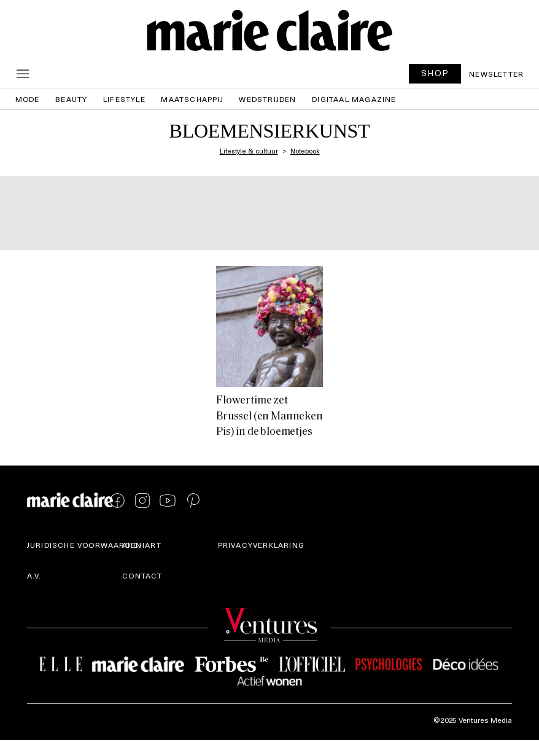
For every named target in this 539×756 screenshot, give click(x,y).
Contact (142, 575)
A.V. (34, 575)
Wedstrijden (267, 99)
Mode (28, 99)
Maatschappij (192, 99)
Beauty (71, 99)
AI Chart (142, 545)
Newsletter (496, 74)
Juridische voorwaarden (84, 545)
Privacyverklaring (261, 545)
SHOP (435, 73)
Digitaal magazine (354, 99)
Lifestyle (124, 99)
